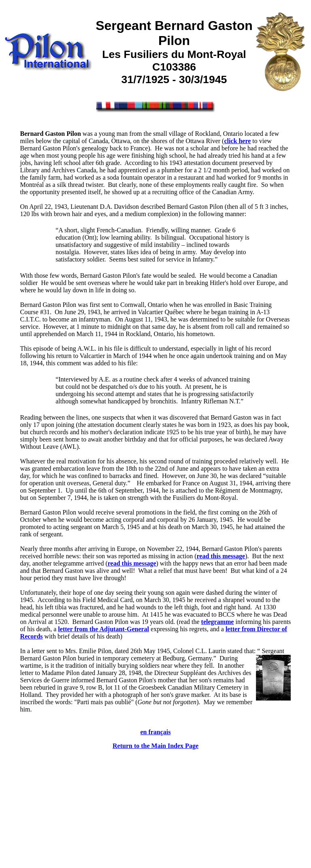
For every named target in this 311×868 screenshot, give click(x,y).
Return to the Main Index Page (155, 746)
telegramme (218, 622)
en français (155, 732)
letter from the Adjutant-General (103, 629)
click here (237, 141)
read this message (221, 556)
